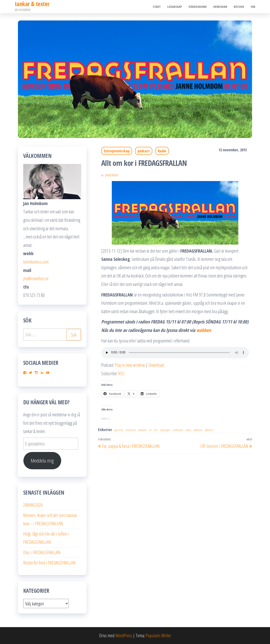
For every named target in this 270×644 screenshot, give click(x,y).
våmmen (209, 430)
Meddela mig (42, 461)
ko (150, 430)
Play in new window (130, 365)
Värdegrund (198, 7)
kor (156, 430)
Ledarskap (175, 7)
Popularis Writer (158, 635)
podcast (144, 151)
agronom (119, 430)
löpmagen (165, 430)
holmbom (131, 430)
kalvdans (142, 430)
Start (158, 7)
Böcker (239, 7)
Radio (162, 151)
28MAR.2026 (33, 505)
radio (188, 430)
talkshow (198, 430)
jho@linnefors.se (36, 278)
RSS (121, 373)
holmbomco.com (36, 262)
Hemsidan (221, 7)
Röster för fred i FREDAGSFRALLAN (49, 563)
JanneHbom (112, 175)
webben (204, 330)
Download (156, 365)
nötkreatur (178, 430)
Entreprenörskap (117, 151)
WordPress (124, 635)
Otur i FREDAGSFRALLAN (42, 552)
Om (253, 7)
